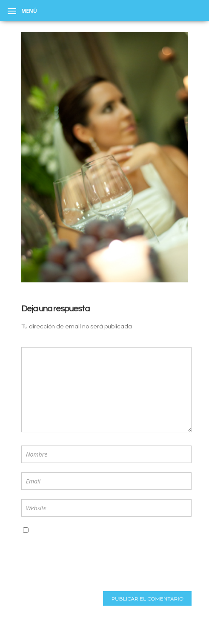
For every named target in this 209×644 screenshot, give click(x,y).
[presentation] (77, 578)
